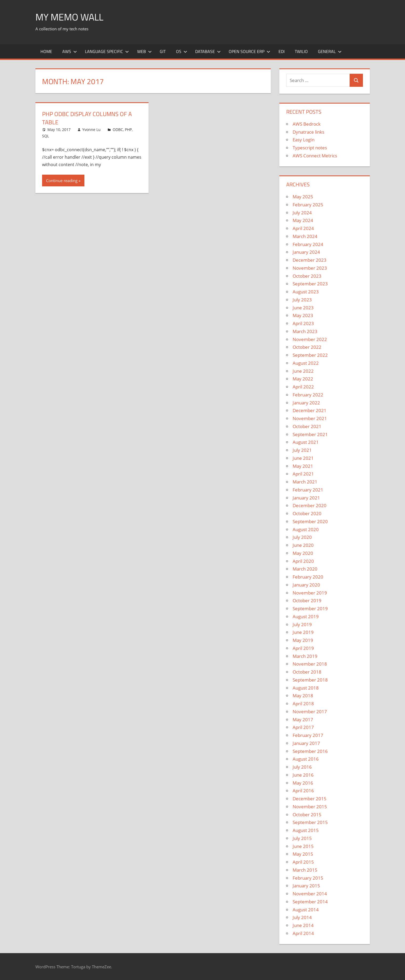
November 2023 (310, 268)
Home (46, 51)
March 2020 (305, 569)
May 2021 (303, 466)
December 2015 (310, 799)
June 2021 (303, 458)
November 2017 (310, 712)
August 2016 (306, 759)
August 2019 (306, 616)
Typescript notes (310, 148)
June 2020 (303, 545)
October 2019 (307, 600)
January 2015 (306, 886)
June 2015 (303, 846)
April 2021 (303, 474)
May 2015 (303, 854)
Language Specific (107, 51)
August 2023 (306, 292)
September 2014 (310, 902)
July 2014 (302, 917)
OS (182, 51)
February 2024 (308, 244)
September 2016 (310, 751)
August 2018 (306, 688)
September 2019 (310, 608)
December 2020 (310, 505)
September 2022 (310, 355)
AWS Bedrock (307, 124)
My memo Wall (69, 17)
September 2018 (310, 680)
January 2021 (306, 498)
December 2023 (310, 260)
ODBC (118, 130)
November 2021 (310, 418)
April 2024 (303, 228)
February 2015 (308, 878)
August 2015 (306, 830)
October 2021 (307, 426)
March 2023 (305, 331)
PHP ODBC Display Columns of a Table (87, 118)
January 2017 (306, 743)
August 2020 (306, 529)
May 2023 (303, 315)
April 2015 (303, 862)
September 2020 (310, 521)
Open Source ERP (249, 51)
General (330, 51)
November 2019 (310, 593)
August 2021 (306, 442)
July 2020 (302, 537)
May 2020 (303, 553)
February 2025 (308, 205)
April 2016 (303, 791)
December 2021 (310, 410)
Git (163, 51)
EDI (282, 51)
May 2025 (303, 197)
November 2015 (310, 807)
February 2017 (308, 735)
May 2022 (303, 379)
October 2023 (307, 276)
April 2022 (303, 387)
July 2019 (302, 624)
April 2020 (303, 561)
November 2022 (310, 339)
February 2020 (308, 577)
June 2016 (303, 775)
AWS (70, 51)
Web (144, 51)
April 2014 (303, 933)
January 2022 (306, 403)
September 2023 (310, 284)
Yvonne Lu (91, 130)
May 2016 (303, 783)
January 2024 (306, 252)
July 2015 (302, 838)
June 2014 (303, 925)
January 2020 (306, 585)
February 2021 (308, 490)
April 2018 (303, 704)
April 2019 (303, 648)
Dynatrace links (308, 132)
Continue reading (62, 181)
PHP (128, 130)
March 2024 (305, 236)
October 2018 (307, 672)
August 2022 (306, 363)
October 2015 (307, 815)
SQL (46, 136)
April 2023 (303, 323)
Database (208, 51)
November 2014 (310, 894)
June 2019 (303, 632)
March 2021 (305, 482)
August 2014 (306, 910)
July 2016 (302, 767)
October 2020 (307, 513)
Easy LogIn (304, 140)
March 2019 (305, 656)
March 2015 (305, 870)
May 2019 (303, 640)
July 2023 (302, 300)
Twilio (301, 51)
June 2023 (303, 308)
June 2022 (303, 371)
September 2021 (310, 434)
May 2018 (303, 696)
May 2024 (303, 220)
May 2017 (303, 719)
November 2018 (310, 664)
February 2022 (308, 395)
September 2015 (310, 822)
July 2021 (302, 450)
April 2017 (303, 727)
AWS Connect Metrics (315, 156)
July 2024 (302, 213)
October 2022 (307, 347)
